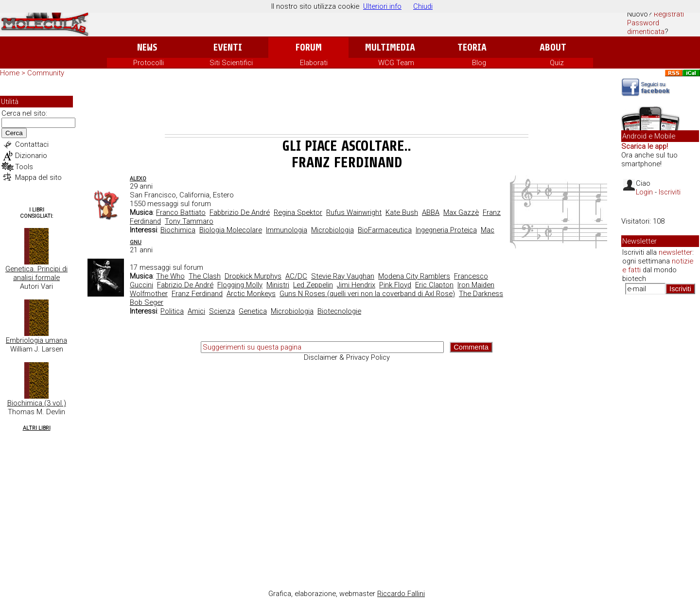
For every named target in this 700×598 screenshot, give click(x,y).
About (553, 47)
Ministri (278, 285)
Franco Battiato (181, 212)
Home (10, 73)
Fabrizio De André (185, 285)
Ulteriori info (382, 6)
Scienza (222, 311)
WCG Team (396, 63)
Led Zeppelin (313, 285)
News (147, 47)
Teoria (472, 47)
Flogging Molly (240, 285)
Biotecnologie (339, 311)
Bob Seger (147, 302)
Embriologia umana (36, 340)
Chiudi (423, 6)
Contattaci (32, 144)
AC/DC (296, 276)
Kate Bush (402, 212)
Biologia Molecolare (231, 230)
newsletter (675, 252)
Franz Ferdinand (197, 294)
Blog (479, 63)
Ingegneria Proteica (446, 230)
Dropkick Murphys (253, 276)
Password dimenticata (646, 27)
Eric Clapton (434, 285)
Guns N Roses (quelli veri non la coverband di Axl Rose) (367, 294)
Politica (172, 311)
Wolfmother (149, 294)
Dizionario (31, 156)
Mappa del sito (38, 177)
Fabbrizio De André (240, 212)
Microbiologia (332, 230)
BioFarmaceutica (385, 230)
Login (644, 192)
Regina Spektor (298, 212)
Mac (488, 230)
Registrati (669, 14)
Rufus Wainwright (354, 212)
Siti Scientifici (231, 63)
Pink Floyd (395, 285)
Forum (308, 47)
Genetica (253, 311)
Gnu (136, 242)
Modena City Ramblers (414, 276)
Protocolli (149, 63)
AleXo (138, 179)
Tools (24, 167)
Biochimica (178, 230)
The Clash (205, 276)
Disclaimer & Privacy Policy (347, 357)
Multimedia (390, 47)
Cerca (14, 133)
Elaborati (314, 63)
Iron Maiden (476, 285)
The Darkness (481, 294)
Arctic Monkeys (251, 294)
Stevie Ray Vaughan (343, 276)
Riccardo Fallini (401, 594)
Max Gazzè (461, 212)
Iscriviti (670, 192)
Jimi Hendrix (356, 285)
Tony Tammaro (189, 221)
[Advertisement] (347, 107)
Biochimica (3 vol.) (37, 403)
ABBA (431, 212)
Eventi (228, 47)
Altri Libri (37, 428)
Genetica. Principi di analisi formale (36, 273)
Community (46, 73)
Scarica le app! (645, 146)
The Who (170, 276)
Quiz (557, 63)
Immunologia (287, 230)
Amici (196, 311)
